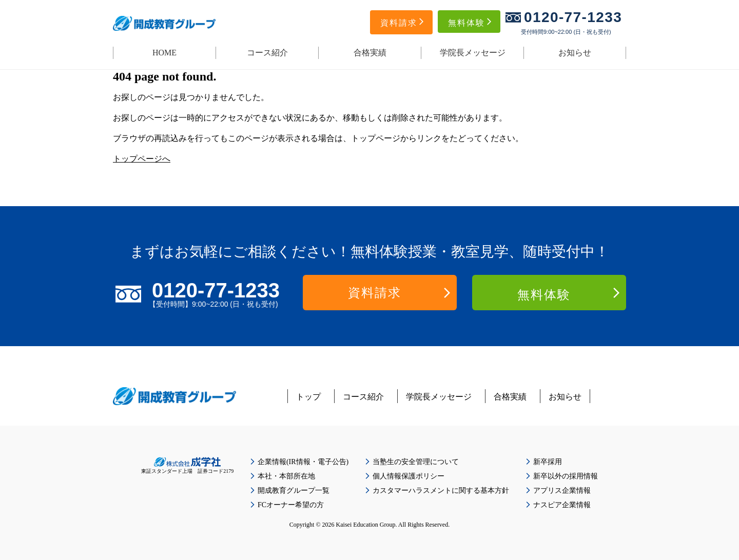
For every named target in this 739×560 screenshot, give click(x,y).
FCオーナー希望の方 (291, 505)
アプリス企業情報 (562, 491)
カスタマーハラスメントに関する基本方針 (441, 491)
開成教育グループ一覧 (294, 491)
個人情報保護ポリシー (409, 476)
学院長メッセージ (473, 53)
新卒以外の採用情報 (566, 476)
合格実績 (370, 53)
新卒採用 (548, 462)
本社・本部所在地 (286, 476)
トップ (308, 397)
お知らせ (575, 53)
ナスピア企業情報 (562, 505)
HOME (164, 53)
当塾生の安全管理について (416, 462)
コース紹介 (267, 53)
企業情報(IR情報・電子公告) (303, 462)
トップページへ (142, 159)
